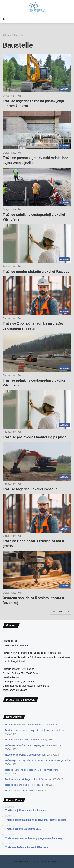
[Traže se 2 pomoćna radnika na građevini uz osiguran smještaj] (37, 296)
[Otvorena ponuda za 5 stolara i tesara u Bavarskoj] (37, 570)
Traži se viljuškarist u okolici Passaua (25, 725)
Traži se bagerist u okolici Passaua (30, 489)
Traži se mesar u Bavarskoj (19, 790)
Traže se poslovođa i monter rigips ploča (35, 437)
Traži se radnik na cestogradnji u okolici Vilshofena (32, 770)
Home (7, 35)
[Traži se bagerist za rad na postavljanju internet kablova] (37, 73)
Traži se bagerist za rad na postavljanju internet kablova (34, 730)
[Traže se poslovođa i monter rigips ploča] (37, 409)
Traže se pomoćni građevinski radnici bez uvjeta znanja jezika (37, 760)
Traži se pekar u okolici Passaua (22, 740)
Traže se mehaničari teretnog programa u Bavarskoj (32, 745)
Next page (61, 611)
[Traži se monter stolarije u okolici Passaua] (37, 244)
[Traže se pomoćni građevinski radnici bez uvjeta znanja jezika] (37, 130)
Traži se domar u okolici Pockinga (23, 785)
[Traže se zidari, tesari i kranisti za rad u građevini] (37, 513)
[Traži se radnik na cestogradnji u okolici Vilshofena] (37, 187)
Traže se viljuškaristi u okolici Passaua (25, 755)
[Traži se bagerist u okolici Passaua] (37, 461)
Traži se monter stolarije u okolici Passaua (36, 272)
